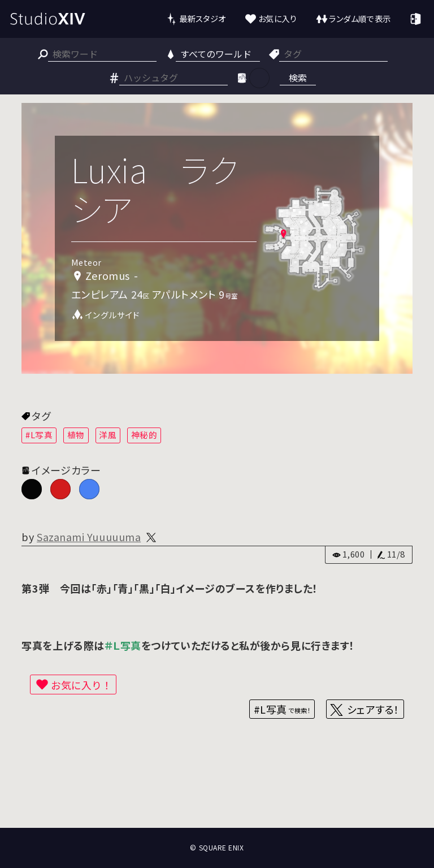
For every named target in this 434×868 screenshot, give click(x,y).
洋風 (108, 435)
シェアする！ (373, 709)
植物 (76, 435)
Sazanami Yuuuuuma (89, 537)
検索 (298, 77)
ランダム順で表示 (360, 18)
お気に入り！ (81, 685)
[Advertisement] (217, 786)
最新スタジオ (203, 18)
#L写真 (39, 435)
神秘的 (144, 435)
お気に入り (278, 18)
